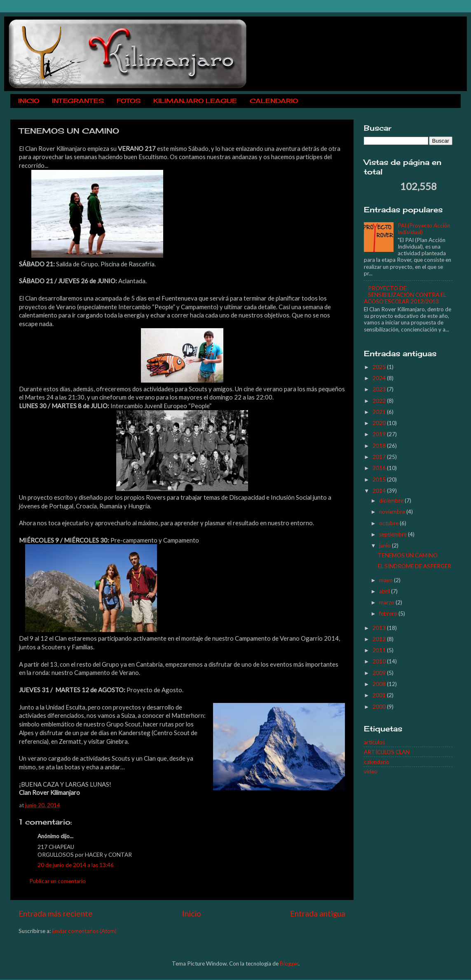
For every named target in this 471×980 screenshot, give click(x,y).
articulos (374, 742)
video (371, 771)
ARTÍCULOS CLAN (387, 752)
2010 (380, 661)
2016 (380, 468)
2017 (380, 457)
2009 (380, 673)
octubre (389, 523)
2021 (380, 412)
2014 (380, 491)
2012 (380, 639)
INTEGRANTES (78, 101)
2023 (380, 389)
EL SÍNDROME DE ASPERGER (415, 566)
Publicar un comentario (57, 881)
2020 (380, 423)
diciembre (392, 501)
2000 (380, 707)
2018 (380, 446)
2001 (380, 695)
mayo (387, 580)
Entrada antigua (318, 913)
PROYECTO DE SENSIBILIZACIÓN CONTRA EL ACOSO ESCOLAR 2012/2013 (405, 295)
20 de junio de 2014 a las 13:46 (76, 865)
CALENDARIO (274, 101)
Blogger (289, 964)
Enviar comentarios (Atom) (84, 931)
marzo (387, 602)
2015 (380, 479)
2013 (380, 628)
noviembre (393, 512)
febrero (389, 613)
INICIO (29, 101)
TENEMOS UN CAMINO (408, 555)
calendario (377, 762)
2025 (380, 367)
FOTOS (129, 101)
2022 (380, 401)
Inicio (192, 913)
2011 (380, 650)
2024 (380, 378)
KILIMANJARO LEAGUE (195, 101)
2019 (380, 434)
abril (385, 591)
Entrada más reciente (56, 913)
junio (385, 545)
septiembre (394, 534)
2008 (380, 684)
